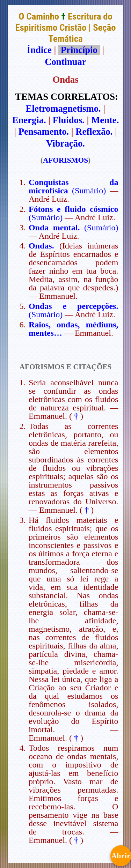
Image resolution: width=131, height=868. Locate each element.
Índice (39, 50)
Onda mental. (54, 228)
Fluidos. (69, 120)
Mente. (105, 120)
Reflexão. (94, 132)
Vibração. (65, 143)
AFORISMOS (65, 160)
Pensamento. (44, 132)
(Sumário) (89, 191)
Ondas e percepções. (73, 306)
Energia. (29, 120)
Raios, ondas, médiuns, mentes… (73, 329)
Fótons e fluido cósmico (73, 209)
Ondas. (41, 246)
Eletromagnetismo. (63, 109)
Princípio (79, 50)
